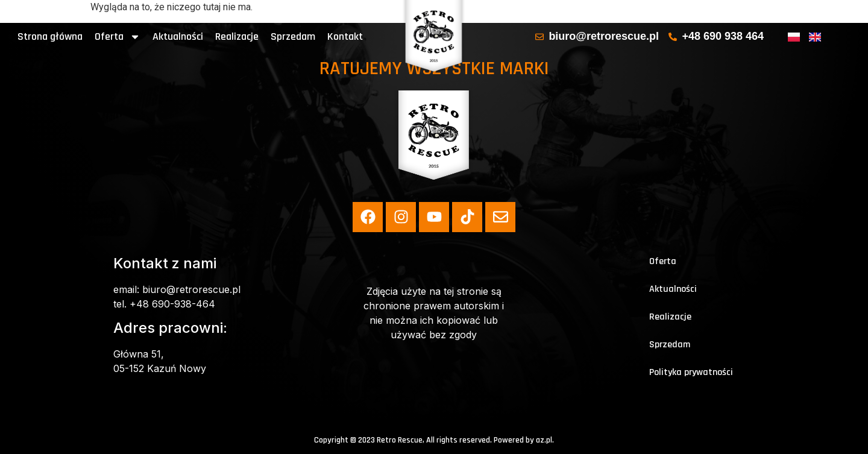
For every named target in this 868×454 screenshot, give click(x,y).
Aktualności (178, 36)
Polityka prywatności (691, 372)
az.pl (544, 440)
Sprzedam (293, 36)
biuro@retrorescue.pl (191, 289)
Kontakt (345, 36)
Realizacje (237, 36)
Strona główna (50, 36)
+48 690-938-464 (172, 304)
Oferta (118, 37)
